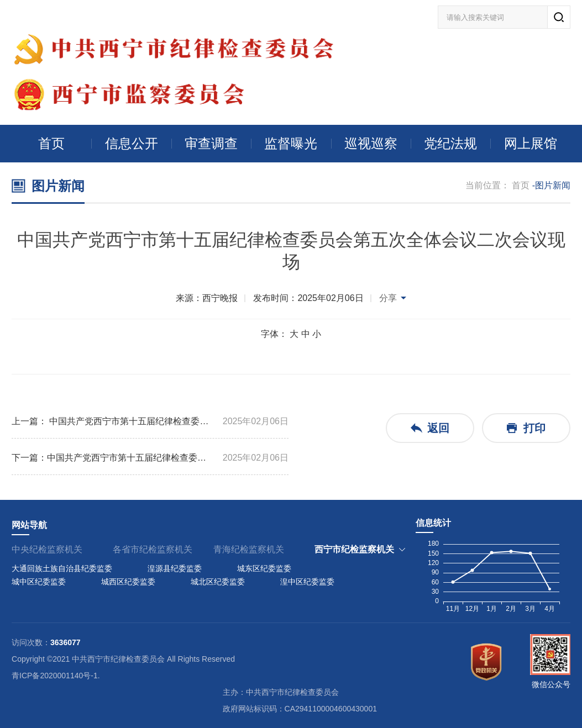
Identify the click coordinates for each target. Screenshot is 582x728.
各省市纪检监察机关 (153, 549)
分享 (388, 298)
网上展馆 (531, 143)
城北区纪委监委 (218, 582)
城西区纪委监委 (128, 582)
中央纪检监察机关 (47, 549)
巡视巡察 (371, 143)
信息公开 (132, 143)
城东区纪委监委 (264, 568)
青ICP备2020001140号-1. (56, 676)
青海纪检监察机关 (249, 549)
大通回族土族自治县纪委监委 (62, 568)
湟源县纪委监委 (175, 568)
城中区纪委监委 (39, 582)
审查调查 (211, 143)
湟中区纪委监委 (307, 582)
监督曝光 (291, 143)
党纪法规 (450, 143)
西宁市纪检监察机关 (354, 549)
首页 (51, 143)
